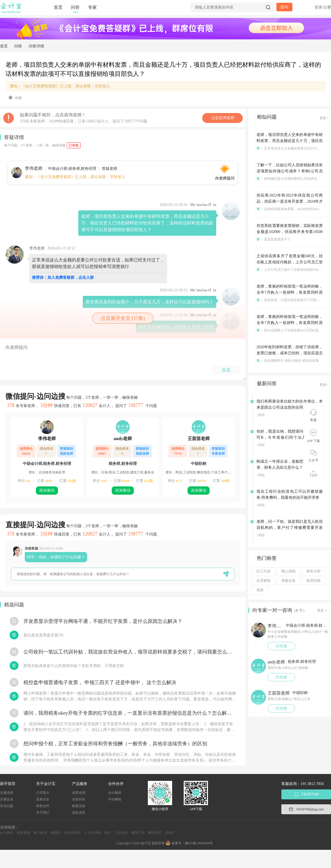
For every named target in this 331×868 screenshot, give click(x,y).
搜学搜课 (23, 833)
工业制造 (121, 833)
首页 (58, 7)
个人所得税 (92, 833)
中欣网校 (115, 799)
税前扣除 (314, 581)
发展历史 (43, 799)
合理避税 (263, 581)
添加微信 (47, 490)
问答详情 (36, 46)
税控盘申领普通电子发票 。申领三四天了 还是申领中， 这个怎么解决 (100, 682)
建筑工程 (138, 833)
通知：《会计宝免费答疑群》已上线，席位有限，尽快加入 (60, 86)
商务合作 (43, 806)
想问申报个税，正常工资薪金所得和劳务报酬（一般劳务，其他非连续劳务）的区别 (115, 744)
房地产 (170, 833)
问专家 (281, 646)
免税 (260, 590)
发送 (226, 370)
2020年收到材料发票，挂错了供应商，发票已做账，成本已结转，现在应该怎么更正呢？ (290, 353)
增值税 (55, 833)
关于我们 (43, 813)
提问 (284, 7)
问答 (75, 7)
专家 (92, 7)
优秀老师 (79, 793)
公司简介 (43, 793)
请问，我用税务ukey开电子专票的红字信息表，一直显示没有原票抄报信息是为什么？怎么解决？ (130, 713)
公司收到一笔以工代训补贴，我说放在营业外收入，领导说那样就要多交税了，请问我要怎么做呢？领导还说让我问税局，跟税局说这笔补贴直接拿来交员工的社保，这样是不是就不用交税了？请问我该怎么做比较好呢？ (130, 652)
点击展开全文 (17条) (123, 318)
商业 (108, 833)
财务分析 (314, 571)
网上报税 (289, 571)
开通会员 (7, 799)
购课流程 (79, 806)
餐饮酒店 (155, 833)
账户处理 (40, 833)
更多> (324, 118)
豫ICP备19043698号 (199, 843)
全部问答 (79, 799)
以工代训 (263, 571)
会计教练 (115, 793)
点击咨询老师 (223, 118)
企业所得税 (72, 833)
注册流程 (7, 793)
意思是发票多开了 (273, 239)
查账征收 (289, 581)
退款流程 (79, 813)
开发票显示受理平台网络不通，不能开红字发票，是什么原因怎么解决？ (103, 621)
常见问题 (7, 806)
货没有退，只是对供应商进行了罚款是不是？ (293, 300)
